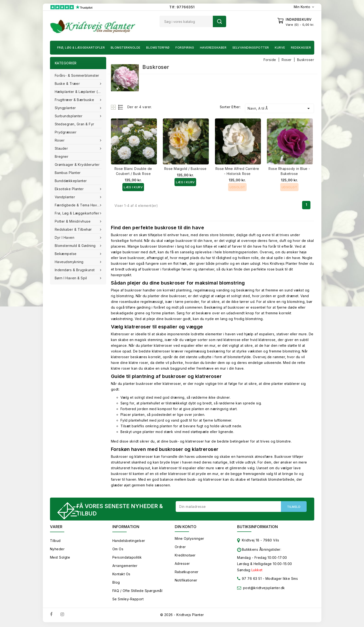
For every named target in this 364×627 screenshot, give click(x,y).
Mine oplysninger (189, 540)
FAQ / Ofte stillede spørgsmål (137, 592)
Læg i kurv (133, 187)
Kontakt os (121, 575)
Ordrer (180, 548)
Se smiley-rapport (128, 600)
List (121, 107)
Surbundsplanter (69, 116)
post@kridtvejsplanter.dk (264, 589)
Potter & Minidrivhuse (73, 221)
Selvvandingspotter (251, 48)
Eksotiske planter (70, 189)
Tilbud (55, 542)
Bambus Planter (68, 173)
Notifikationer (186, 581)
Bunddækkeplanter (71, 181)
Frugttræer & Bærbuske (75, 100)
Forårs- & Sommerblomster (77, 75)
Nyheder (57, 550)
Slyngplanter (66, 108)
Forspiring (185, 48)
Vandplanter (65, 197)
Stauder (62, 148)
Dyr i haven (65, 237)
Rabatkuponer (187, 573)
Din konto (186, 528)
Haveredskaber (213, 48)
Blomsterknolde (126, 48)
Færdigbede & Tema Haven (79, 205)
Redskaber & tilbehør (74, 229)
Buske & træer (68, 84)
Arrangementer (125, 567)
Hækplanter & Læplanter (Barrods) (80, 92)
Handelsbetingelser (129, 542)
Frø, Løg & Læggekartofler (81, 48)
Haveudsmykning (70, 262)
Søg (219, 21)
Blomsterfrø (158, 48)
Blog (116, 584)
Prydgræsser (66, 132)
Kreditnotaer (185, 556)
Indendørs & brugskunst (75, 270)
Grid (114, 107)
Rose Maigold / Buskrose (185, 169)
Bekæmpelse (66, 254)
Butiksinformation (257, 528)
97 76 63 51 (249, 581)
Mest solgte (60, 558)
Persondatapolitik (127, 558)
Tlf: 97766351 (182, 7)
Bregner (62, 156)
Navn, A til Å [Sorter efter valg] (279, 108)
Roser (60, 140)
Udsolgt (237, 187)
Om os (118, 550)
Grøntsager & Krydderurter (77, 165)
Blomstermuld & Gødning (76, 246)
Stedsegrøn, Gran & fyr (75, 124)
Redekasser (301, 48)
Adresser (182, 565)
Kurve (280, 48)
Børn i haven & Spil (71, 278)
